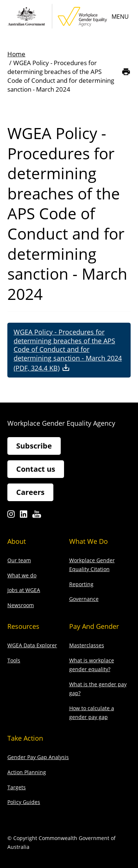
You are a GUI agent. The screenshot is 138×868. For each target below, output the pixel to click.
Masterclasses (87, 645)
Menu (120, 17)
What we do (22, 575)
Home (16, 54)
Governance (84, 599)
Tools (14, 660)
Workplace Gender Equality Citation (92, 565)
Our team (19, 560)
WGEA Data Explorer (32, 645)
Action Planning (27, 772)
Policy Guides (24, 802)
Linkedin (24, 516)
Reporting (81, 584)
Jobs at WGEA (24, 590)
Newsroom (21, 605)
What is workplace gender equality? (92, 665)
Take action (25, 738)
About (17, 541)
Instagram (11, 516)
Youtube (37, 516)
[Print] (126, 72)
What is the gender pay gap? (98, 689)
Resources (23, 626)
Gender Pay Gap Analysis (38, 757)
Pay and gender (94, 626)
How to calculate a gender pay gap (92, 713)
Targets (17, 787)
